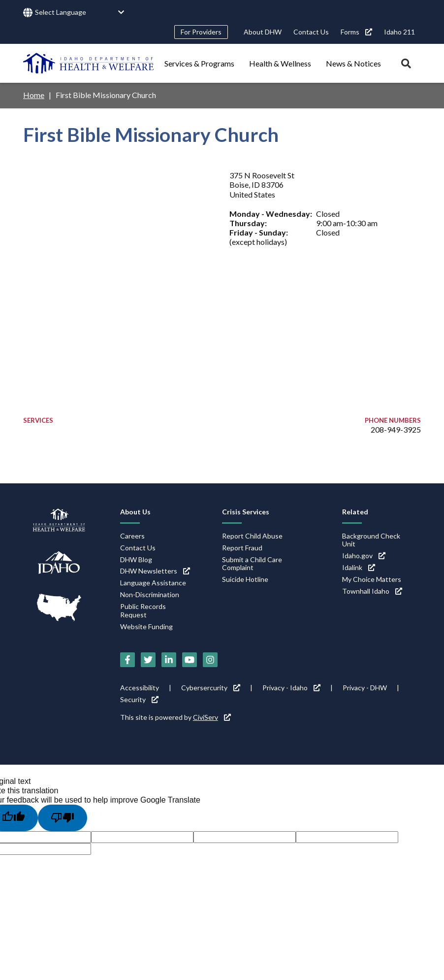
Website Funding (146, 626)
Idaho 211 (399, 32)
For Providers (201, 32)
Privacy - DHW (365, 688)
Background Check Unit (371, 540)
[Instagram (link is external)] (210, 660)
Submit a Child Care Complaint (252, 564)
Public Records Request (143, 610)
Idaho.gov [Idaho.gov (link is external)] (364, 556)
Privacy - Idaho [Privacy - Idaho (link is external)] (291, 688)
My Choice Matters (372, 579)
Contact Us (311, 32)
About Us (135, 512)
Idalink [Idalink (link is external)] (359, 567)
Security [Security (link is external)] (139, 699)
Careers (132, 536)
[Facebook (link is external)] (127, 660)
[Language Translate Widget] (80, 13)
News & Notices (353, 63)
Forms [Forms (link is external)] (356, 32)
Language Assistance (153, 583)
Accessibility (140, 688)
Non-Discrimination (150, 594)
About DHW (263, 32)
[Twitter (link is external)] (148, 660)
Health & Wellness (280, 63)
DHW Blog (136, 559)
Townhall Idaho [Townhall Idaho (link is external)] (372, 591)
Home (34, 95)
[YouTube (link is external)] (190, 660)
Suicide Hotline (245, 579)
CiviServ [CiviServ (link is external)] (212, 717)
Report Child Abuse (252, 536)
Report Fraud (242, 548)
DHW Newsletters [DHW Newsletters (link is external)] (155, 571)
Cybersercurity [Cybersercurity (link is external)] (211, 688)
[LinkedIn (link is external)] (169, 660)
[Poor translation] (63, 818)
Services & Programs (199, 63)
